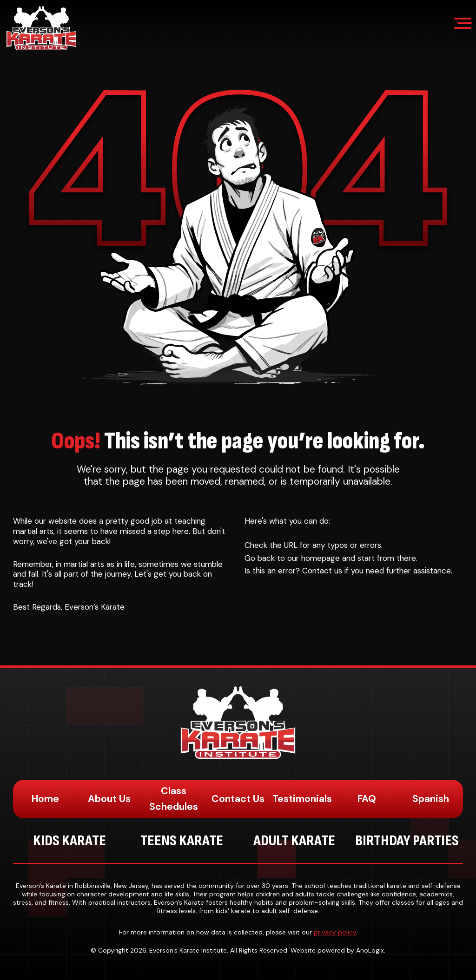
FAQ (367, 799)
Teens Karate (182, 841)
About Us (109, 799)
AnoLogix (370, 950)
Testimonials (302, 799)
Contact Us (238, 799)
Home (45, 799)
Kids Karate (69, 841)
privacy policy (335, 932)
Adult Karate (294, 841)
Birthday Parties (407, 841)
